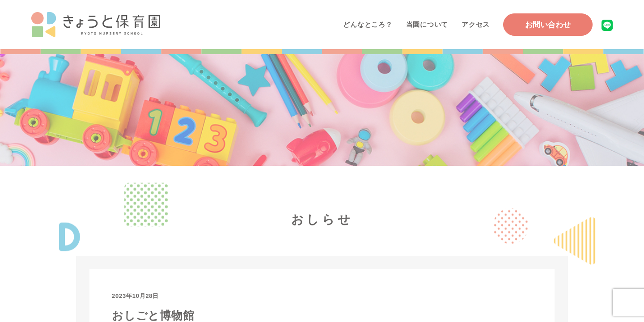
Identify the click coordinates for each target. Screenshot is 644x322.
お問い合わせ (548, 25)
